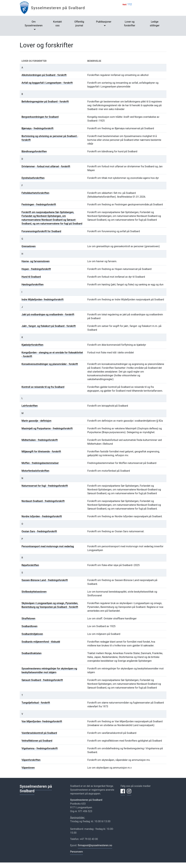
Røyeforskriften (30, 565)
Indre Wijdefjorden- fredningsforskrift (43, 300)
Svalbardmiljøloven (32, 634)
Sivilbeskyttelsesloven (34, 592)
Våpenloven (28, 768)
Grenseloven (29, 246)
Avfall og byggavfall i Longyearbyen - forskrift (47, 83)
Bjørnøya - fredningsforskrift (38, 128)
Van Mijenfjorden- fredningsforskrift (42, 721)
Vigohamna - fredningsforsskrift (40, 748)
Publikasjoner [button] (104, 22)
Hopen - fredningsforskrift (36, 269)
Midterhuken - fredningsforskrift (40, 440)
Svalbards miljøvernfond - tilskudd (41, 642)
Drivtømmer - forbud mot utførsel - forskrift (46, 166)
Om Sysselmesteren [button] (34, 24)
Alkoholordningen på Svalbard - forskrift (44, 75)
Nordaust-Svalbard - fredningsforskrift (43, 501)
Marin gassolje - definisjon (37, 421)
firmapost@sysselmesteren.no (95, 845)
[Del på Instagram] (129, 793)
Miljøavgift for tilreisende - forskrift (41, 452)
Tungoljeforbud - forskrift (36, 703)
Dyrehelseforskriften (33, 178)
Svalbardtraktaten (32, 653)
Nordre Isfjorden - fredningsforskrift (42, 516)
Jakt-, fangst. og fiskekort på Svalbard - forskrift (49, 326)
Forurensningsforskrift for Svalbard (41, 231)
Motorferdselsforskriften (35, 471)
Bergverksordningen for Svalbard (40, 117)
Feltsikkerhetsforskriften (35, 193)
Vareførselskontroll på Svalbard (39, 733)
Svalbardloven (30, 626)
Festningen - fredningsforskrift (39, 204)
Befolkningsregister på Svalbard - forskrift (45, 102)
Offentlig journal (79, 24)
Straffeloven (28, 619)
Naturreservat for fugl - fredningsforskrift (45, 486)
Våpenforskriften (31, 760)
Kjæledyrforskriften (32, 345)
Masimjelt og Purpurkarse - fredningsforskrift (47, 428)
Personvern (76, 852)
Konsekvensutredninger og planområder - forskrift (50, 364)
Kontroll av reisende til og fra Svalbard (43, 387)
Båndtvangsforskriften (34, 151)
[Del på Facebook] (123, 793)
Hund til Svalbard (31, 277)
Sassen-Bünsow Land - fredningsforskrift (45, 580)
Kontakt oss (58, 24)
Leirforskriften (30, 406)
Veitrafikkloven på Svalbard (37, 741)
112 (130, 4)
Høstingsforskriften (33, 285)
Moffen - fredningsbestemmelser (40, 463)
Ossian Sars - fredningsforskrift (39, 531)
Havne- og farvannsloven (36, 261)
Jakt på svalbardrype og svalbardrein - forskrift (48, 315)
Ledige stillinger (155, 24)
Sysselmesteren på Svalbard (58, 8)
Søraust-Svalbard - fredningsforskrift (42, 680)
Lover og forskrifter (130, 24)
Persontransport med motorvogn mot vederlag (48, 546)
